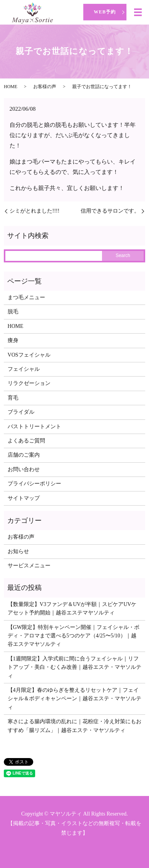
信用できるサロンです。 (110, 211)
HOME (11, 87)
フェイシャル (24, 369)
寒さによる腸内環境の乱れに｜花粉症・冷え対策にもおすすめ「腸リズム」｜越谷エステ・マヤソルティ (74, 726)
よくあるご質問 (26, 441)
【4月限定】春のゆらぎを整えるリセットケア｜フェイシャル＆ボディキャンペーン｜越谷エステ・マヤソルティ (74, 699)
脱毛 (13, 312)
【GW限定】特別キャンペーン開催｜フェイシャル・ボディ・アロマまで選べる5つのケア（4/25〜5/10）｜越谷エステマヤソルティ (74, 636)
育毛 (13, 398)
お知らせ (18, 551)
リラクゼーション (29, 383)
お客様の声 (45, 87)
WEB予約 (105, 12)
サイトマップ (24, 498)
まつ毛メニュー (26, 297)
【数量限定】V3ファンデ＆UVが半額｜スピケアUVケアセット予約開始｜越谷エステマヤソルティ (72, 608)
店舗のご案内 (24, 455)
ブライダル (21, 412)
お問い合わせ (24, 469)
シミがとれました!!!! (35, 211)
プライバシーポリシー (34, 484)
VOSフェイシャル (29, 355)
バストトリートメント (34, 427)
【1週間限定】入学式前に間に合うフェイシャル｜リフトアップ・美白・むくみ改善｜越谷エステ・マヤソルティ (74, 667)
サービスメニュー (29, 566)
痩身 (13, 340)
